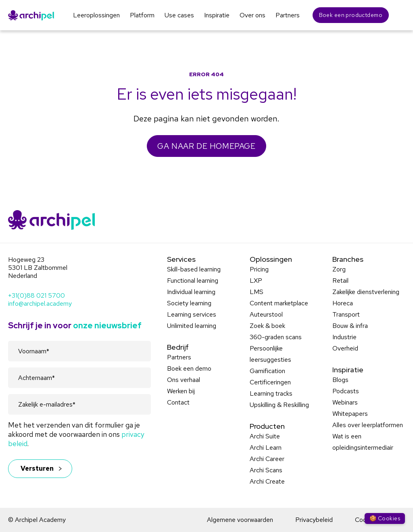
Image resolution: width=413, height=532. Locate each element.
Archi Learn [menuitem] (266, 448)
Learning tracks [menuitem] (271, 393)
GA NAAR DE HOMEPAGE (206, 146)
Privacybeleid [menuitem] (314, 520)
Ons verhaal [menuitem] (184, 380)
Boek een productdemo (351, 15)
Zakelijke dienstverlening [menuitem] (366, 292)
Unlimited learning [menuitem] (192, 326)
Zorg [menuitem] (339, 269)
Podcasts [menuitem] (346, 391)
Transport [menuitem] (346, 314)
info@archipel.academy (40, 304)
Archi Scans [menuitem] (266, 470)
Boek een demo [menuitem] (189, 368)
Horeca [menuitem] (343, 303)
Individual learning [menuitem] (191, 292)
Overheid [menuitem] (345, 348)
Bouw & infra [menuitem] (350, 326)
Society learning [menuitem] (189, 303)
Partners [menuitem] (179, 357)
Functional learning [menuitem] (193, 281)
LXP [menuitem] (256, 281)
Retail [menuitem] (340, 281)
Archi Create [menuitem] (267, 481)
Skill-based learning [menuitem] (194, 269)
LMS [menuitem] (257, 292)
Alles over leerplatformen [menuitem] (368, 425)
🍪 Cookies (385, 518)
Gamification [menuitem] (267, 371)
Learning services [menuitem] (192, 314)
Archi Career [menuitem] (267, 459)
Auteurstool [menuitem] (266, 314)
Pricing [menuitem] (259, 269)
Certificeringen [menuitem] (270, 382)
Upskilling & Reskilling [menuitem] (279, 405)
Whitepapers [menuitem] (350, 414)
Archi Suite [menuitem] (265, 436)
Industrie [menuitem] (344, 337)
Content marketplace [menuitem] (279, 303)
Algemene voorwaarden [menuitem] (240, 520)
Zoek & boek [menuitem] (267, 326)
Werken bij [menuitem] (181, 391)
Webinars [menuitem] (345, 402)
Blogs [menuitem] (340, 380)
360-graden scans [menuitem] (276, 337)
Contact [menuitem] (178, 402)
